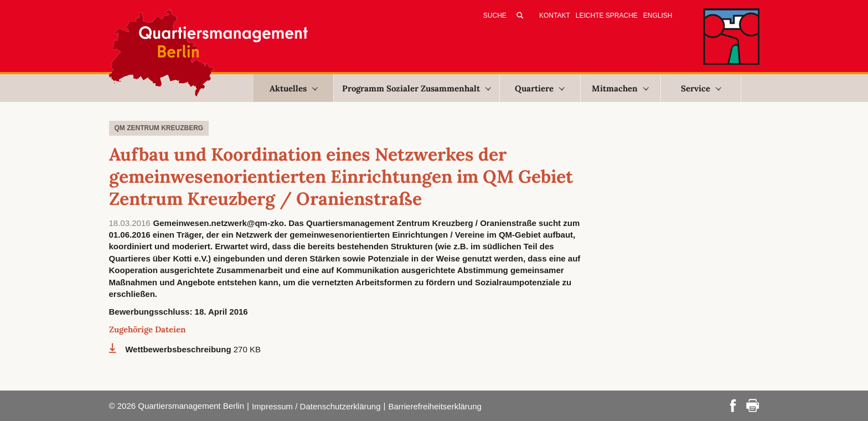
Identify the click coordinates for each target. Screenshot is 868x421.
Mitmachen (620, 88)
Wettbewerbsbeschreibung (179, 349)
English (658, 16)
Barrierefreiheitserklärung (435, 406)
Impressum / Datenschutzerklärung (316, 406)
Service (701, 88)
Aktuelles (294, 88)
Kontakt (555, 16)
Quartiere (540, 88)
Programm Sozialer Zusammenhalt (417, 88)
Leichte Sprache (607, 16)
